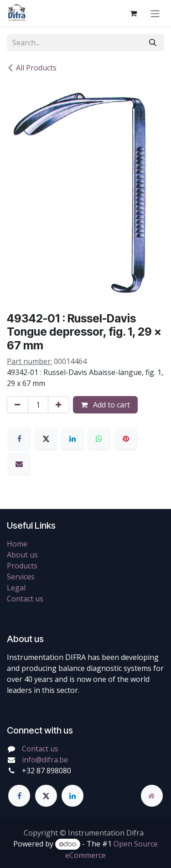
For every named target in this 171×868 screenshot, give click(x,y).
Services (21, 577)
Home (17, 544)
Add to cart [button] (105, 405)
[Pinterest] (126, 439)
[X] (46, 439)
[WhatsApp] (99, 439)
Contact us (25, 599)
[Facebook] (19, 439)
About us (22, 555)
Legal (16, 588)
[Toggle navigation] (155, 13)
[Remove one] (18, 405)
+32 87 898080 (47, 771)
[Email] (19, 464)
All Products (32, 68)
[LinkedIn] (73, 439)
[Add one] (59, 405)
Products (22, 566)
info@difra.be (45, 760)
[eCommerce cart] (133, 13)
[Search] (153, 43)
